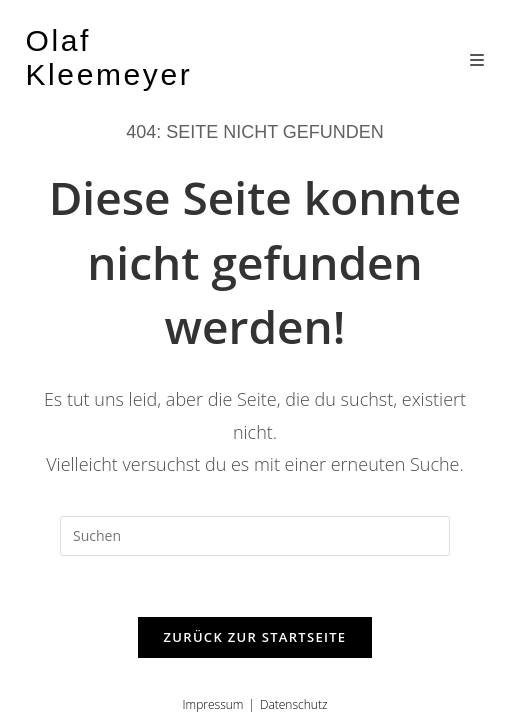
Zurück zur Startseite (255, 637)
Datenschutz (294, 704)
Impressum (213, 704)
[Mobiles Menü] (477, 60)
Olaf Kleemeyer (109, 57)
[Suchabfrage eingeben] (255, 536)
